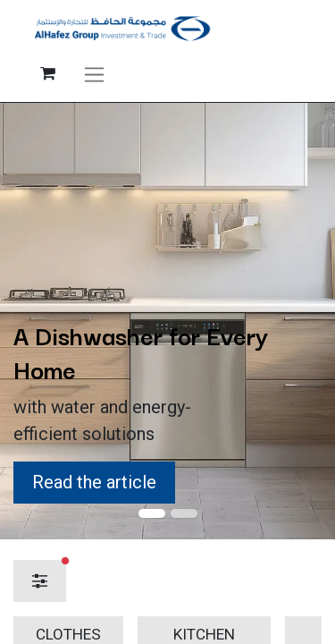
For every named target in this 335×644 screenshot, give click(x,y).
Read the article (94, 482)
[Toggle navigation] (94, 73)
